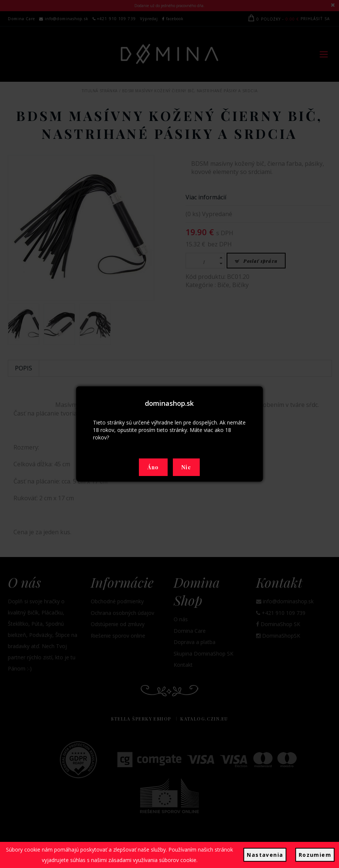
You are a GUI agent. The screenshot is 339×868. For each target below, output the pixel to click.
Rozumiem (315, 855)
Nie (186, 467)
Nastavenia (265, 855)
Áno (153, 467)
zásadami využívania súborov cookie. (153, 860)
